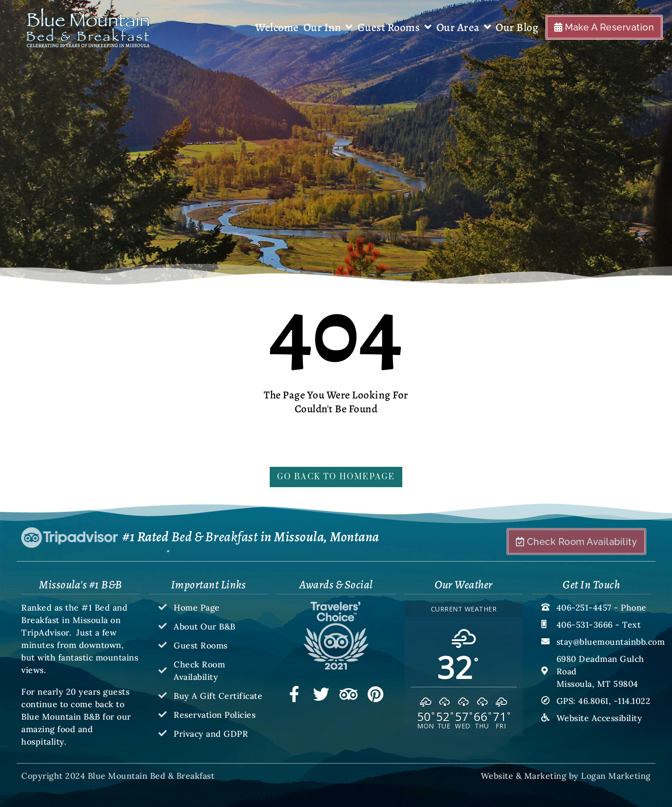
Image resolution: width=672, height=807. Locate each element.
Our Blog (517, 27)
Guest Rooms (395, 27)
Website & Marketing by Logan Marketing (566, 776)
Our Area (464, 27)
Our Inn (328, 27)
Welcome (277, 27)
